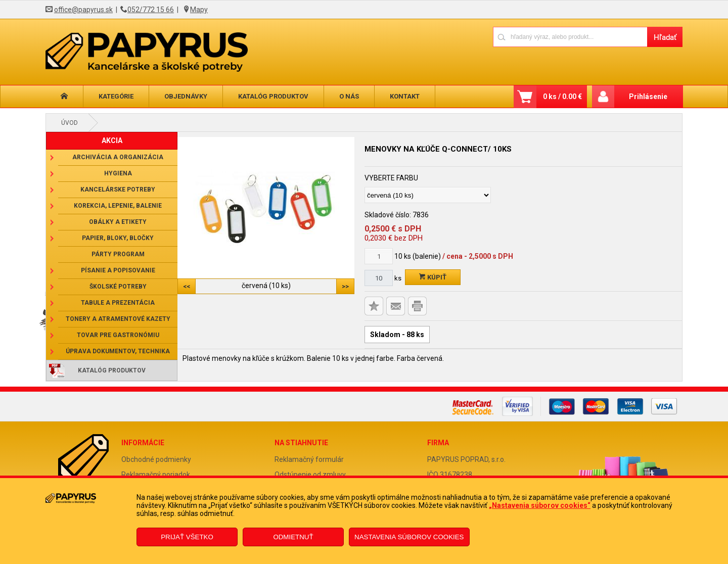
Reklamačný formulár (309, 459)
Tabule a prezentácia (118, 303)
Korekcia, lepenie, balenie (118, 206)
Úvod (70, 123)
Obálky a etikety (118, 222)
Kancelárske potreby (118, 190)
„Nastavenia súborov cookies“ (540, 505)
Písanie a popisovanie (118, 270)
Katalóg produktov (273, 96)
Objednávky (186, 96)
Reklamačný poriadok (156, 475)
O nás (349, 96)
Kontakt (405, 96)
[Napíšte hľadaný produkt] (570, 37)
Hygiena (118, 173)
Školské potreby (118, 287)
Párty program (118, 254)
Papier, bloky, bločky (118, 238)
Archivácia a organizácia (118, 157)
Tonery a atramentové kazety (118, 319)
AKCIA (112, 140)
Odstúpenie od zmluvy (310, 475)
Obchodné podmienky (156, 459)
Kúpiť (433, 277)
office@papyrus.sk (83, 10)
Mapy (199, 10)
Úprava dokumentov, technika (118, 351)
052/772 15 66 (151, 10)
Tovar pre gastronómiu (118, 335)
